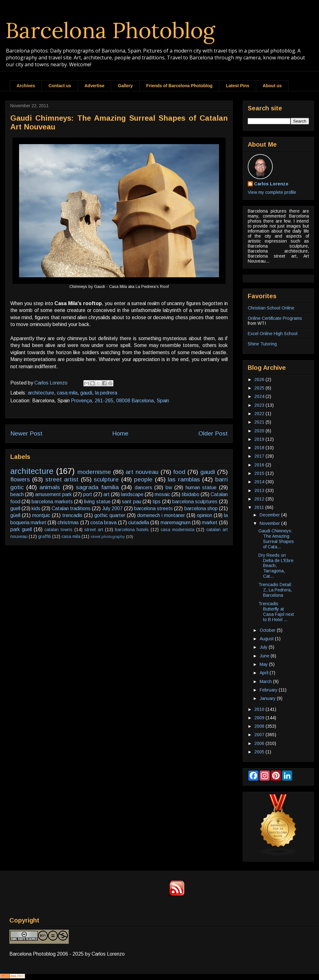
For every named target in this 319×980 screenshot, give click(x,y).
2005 (260, 752)
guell (15, 508)
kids (36, 508)
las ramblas (184, 479)
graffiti (45, 536)
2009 (260, 718)
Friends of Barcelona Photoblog (179, 86)
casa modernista (177, 530)
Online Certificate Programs (275, 318)
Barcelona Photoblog (110, 30)
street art (94, 530)
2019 (260, 439)
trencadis (72, 515)
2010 (260, 709)
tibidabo (190, 494)
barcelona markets (52, 502)
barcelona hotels (132, 530)
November (270, 523)
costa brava (103, 523)
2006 (260, 743)
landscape (132, 494)
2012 (260, 499)
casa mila (67, 393)
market (210, 523)
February (269, 690)
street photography (108, 537)
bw (169, 487)
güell (15, 515)
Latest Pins (238, 86)
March (266, 681)
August (267, 639)
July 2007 (112, 508)
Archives (26, 86)
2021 (260, 422)
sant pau (131, 502)
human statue (201, 487)
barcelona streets (153, 508)
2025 (260, 388)
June (265, 656)
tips (157, 502)
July (264, 647)
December (270, 515)
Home (120, 433)
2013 (260, 490)
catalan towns (58, 530)
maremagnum (176, 523)
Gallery (125, 86)
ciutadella (139, 523)
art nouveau (142, 472)
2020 (260, 431)
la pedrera (106, 393)
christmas (68, 523)
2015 (260, 473)
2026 (260, 379)
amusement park (53, 494)
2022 (260, 414)
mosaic (162, 494)
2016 (260, 465)
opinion (204, 515)
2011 (260, 507)
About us (272, 86)
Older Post (213, 433)
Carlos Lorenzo (271, 184)
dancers (143, 487)
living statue (97, 502)
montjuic (41, 515)
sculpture (106, 479)
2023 (260, 405)
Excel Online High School (273, 334)
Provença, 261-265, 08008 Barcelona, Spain (120, 401)
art (107, 494)
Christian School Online (271, 308)
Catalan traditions (71, 508)
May (264, 664)
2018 (260, 448)
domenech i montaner (161, 515)
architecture (41, 393)
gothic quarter (110, 515)
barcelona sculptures (195, 502)
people (143, 479)
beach (17, 494)
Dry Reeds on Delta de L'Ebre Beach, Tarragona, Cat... (276, 566)
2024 (260, 396)
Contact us (60, 86)
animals (50, 487)
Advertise (95, 86)
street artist (62, 479)
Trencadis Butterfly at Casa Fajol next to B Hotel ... (276, 611)
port (88, 494)
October (268, 630)
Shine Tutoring (262, 344)
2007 (260, 735)
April (265, 673)
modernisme (94, 472)
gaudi (86, 393)
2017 (260, 456)
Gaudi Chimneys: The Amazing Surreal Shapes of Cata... (276, 539)
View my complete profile (272, 192)
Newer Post (26, 433)
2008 (260, 726)
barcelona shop (201, 508)
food (179, 472)
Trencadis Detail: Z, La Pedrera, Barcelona (275, 590)
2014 (260, 482)
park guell (21, 529)
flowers (20, 479)
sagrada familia (97, 487)
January (268, 698)
